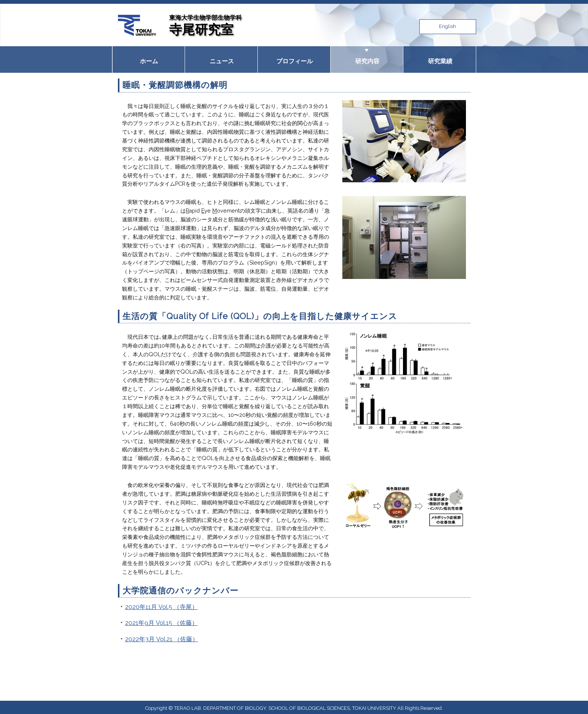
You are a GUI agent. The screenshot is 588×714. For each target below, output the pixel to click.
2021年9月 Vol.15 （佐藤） (162, 621)
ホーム (149, 58)
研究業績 (439, 58)
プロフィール (294, 58)
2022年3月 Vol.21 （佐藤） (162, 637)
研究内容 (367, 58)
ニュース (221, 58)
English (448, 26)
